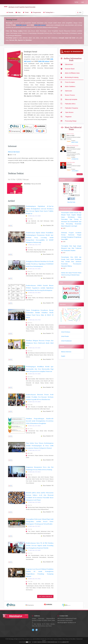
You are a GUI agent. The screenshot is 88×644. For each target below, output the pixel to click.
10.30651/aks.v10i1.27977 (34, 450)
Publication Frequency (70, 108)
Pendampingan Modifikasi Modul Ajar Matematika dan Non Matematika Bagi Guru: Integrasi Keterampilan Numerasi (40, 369)
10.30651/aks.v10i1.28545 (34, 402)
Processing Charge (69, 121)
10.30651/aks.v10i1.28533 (34, 293)
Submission (67, 91)
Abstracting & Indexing (70, 77)
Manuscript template (69, 99)
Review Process (68, 95)
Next (84, 605)
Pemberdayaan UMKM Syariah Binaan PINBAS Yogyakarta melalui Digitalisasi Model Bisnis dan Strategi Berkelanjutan (40, 288)
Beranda (10, 12)
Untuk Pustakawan (66, 341)
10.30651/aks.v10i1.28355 (34, 269)
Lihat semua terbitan (45, 596)
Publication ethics (68, 104)
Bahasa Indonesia (66, 352)
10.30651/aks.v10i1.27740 (34, 245)
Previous (3, 605)
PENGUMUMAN (14, 152)
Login (82, 2)
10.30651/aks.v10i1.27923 (34, 320)
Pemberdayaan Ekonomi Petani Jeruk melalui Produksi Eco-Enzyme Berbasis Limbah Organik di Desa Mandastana (40, 397)
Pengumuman (36, 12)
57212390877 (75, 171)
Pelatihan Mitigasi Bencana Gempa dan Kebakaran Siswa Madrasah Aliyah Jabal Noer (40, 343)
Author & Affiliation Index (71, 73)
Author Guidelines (68, 87)
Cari (79, 12)
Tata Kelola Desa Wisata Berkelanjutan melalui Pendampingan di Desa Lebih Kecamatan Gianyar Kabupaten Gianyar (40, 446)
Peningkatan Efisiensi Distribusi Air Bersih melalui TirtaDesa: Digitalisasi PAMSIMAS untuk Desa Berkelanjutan (40, 264)
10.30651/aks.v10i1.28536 (34, 426)
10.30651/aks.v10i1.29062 (34, 579)
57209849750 (75, 159)
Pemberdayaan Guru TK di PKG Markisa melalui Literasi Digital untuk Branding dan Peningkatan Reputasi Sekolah (40, 545)
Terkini (26, 12)
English (63, 356)
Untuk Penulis (65, 336)
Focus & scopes (68, 82)
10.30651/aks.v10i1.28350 (34, 502)
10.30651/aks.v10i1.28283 (34, 374)
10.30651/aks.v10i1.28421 (34, 348)
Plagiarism (67, 117)
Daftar (76, 2)
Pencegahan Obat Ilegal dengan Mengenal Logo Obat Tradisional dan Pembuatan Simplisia (71, 248)
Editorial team (67, 64)
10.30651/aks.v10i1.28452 (34, 550)
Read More (80, 174)
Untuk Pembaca (66, 332)
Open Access (67, 112)
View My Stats (71, 202)
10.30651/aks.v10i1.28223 (34, 472)
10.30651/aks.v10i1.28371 (34, 526)
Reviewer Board (68, 69)
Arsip (18, 12)
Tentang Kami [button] (49, 12)
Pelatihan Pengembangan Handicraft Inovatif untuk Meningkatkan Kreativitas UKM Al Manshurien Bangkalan (40, 421)
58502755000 (75, 142)
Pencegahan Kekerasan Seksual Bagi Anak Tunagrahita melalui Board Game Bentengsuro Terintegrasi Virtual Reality (40, 522)
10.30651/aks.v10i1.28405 (34, 216)
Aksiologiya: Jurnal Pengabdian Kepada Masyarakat (22, 7)
